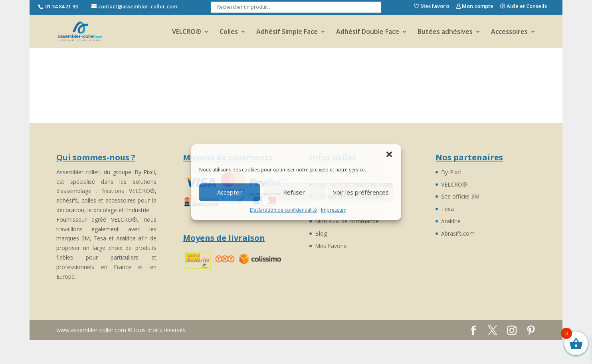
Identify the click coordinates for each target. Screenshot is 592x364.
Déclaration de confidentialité (283, 210)
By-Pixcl (451, 172)
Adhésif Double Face (368, 32)
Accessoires (509, 32)
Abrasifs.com (458, 233)
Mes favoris (432, 7)
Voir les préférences (361, 192)
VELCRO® (187, 32)
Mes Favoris (331, 246)
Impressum (334, 210)
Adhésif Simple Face (287, 32)
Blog (321, 233)
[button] (389, 154)
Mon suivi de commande (347, 221)
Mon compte (475, 7)
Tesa (447, 209)
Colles (229, 32)
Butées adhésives (445, 32)
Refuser (294, 192)
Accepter (230, 192)
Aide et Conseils (524, 7)
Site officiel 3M (460, 196)
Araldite (451, 221)
